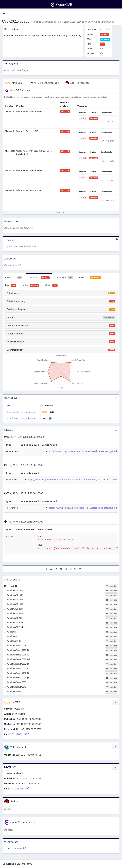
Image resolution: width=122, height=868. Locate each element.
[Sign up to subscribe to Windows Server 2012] (111, 664)
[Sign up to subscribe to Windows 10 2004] (111, 609)
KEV (11, 285)
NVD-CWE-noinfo (19, 848)
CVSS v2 (90, 278)
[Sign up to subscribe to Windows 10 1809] (111, 600)
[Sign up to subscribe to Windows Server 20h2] (111, 687)
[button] (4, 13)
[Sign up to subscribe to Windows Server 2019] (111, 678)
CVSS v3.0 (64, 278)
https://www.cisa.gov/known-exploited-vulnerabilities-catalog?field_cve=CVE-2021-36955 (72, 479)
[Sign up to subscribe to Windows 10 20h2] (111, 614)
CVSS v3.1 (39, 278)
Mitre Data (15, 83)
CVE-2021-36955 (16, 21)
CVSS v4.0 (14, 278)
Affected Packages (77, 83)
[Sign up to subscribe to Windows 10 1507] (111, 591)
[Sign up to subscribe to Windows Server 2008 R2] (111, 655)
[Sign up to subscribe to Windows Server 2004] (111, 646)
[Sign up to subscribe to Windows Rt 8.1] (111, 641)
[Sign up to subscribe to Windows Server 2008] (111, 650)
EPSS (31, 285)
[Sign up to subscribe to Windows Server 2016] (111, 673)
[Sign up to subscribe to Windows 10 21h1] (111, 623)
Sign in (7, 246)
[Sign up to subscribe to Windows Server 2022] (111, 682)
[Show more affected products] (61, 213)
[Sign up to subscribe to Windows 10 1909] (111, 604)
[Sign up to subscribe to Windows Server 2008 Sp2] (111, 660)
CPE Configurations (45, 83)
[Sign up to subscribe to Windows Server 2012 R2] (111, 669)
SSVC (51, 285)
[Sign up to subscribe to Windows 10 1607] (111, 595)
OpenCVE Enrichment (18, 90)
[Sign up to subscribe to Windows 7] (111, 632)
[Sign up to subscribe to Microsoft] (111, 586)
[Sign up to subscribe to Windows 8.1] (111, 637)
